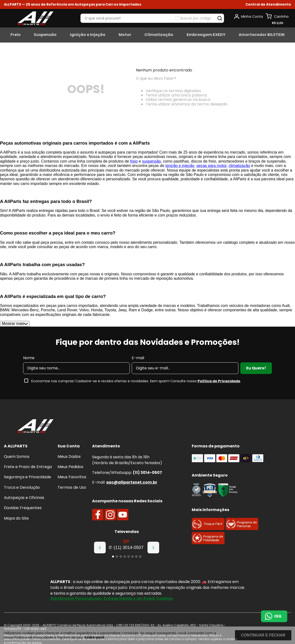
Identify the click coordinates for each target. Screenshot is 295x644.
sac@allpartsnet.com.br (132, 482)
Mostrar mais (15, 324)
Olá (278, 616)
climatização (239, 166)
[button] (268, 4)
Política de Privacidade (219, 381)
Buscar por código (196, 18)
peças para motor (211, 166)
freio (134, 161)
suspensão (151, 161)
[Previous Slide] (100, 548)
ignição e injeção (180, 166)
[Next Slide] (153, 548)
